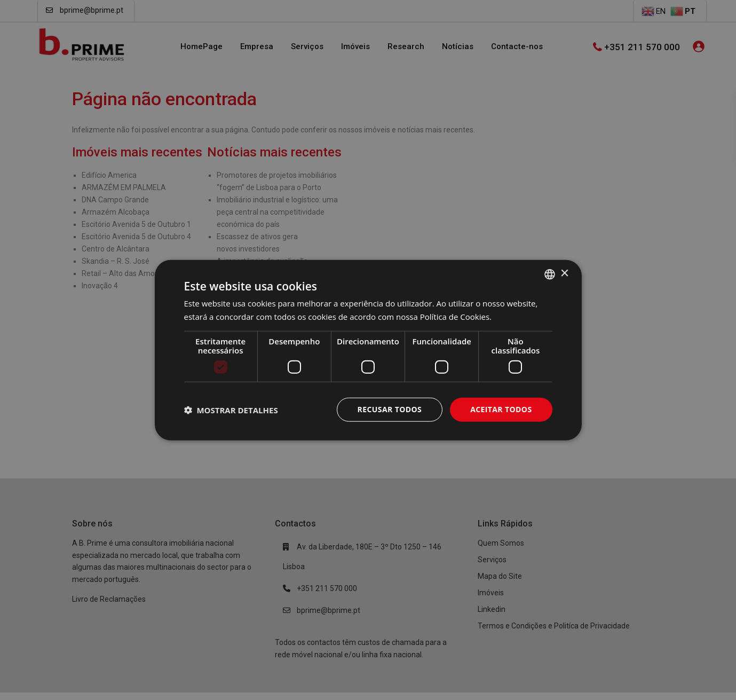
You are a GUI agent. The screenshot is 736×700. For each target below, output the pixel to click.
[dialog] (368, 350)
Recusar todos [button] (390, 409)
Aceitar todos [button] (501, 409)
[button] (231, 410)
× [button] (564, 274)
